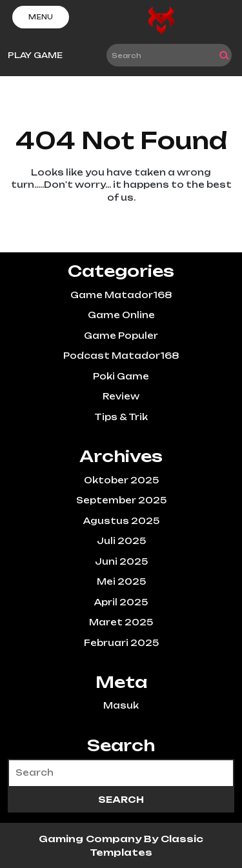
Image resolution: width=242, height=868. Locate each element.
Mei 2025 (121, 581)
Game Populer (121, 336)
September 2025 (121, 500)
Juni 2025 (121, 561)
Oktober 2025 (121, 480)
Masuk (121, 705)
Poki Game (121, 376)
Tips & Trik (121, 417)
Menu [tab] (41, 17)
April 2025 (121, 602)
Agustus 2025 (121, 521)
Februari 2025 (121, 643)
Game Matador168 (121, 295)
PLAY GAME (35, 55)
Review (121, 396)
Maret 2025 (121, 622)
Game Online (121, 315)
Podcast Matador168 (121, 356)
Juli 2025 (121, 541)
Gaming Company (91, 839)
